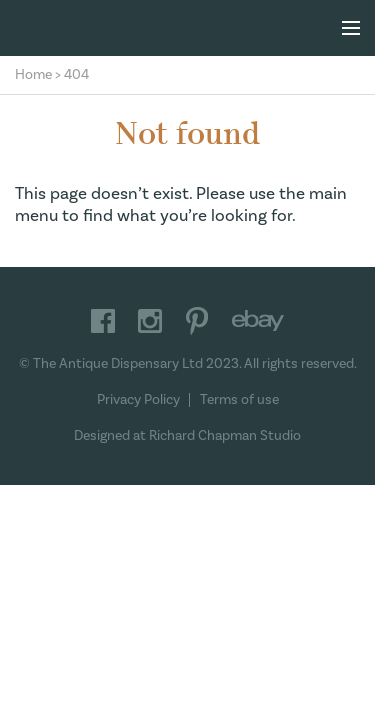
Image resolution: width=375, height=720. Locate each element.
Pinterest (197, 321)
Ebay (258, 321)
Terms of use (239, 400)
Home (33, 75)
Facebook (103, 321)
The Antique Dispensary (188, 28)
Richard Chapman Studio (225, 436)
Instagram (150, 321)
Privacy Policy (138, 400)
